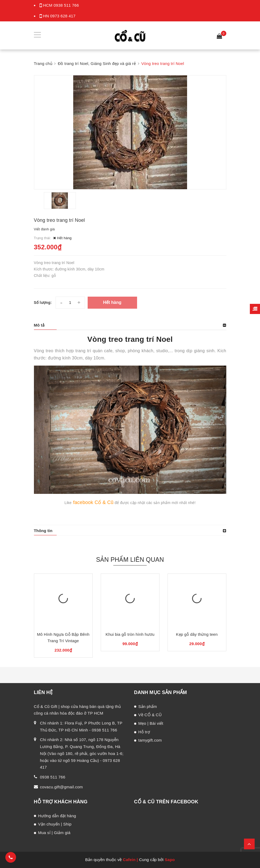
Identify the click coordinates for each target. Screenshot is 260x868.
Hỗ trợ (144, 732)
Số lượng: (43, 303)
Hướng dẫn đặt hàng (57, 816)
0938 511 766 (66, 5)
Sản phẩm (148, 706)
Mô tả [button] (39, 325)
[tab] (130, 325)
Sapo (170, 860)
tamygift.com (150, 740)
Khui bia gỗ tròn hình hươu (130, 634)
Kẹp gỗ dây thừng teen (197, 634)
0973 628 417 (63, 16)
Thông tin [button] (43, 531)
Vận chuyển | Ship (55, 824)
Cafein (129, 860)
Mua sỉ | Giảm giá (54, 833)
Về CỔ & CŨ (150, 715)
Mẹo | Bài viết (151, 723)
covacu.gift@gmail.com (62, 787)
